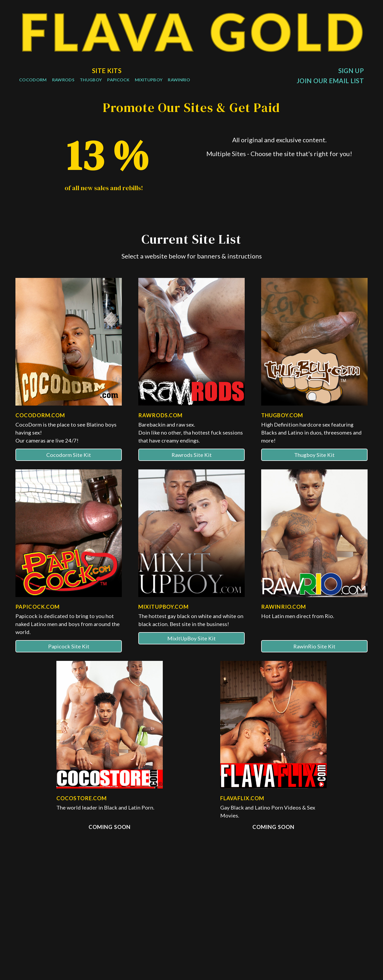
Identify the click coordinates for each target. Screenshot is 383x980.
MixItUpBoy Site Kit (191, 652)
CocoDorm (33, 80)
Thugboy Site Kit (314, 469)
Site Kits (107, 71)
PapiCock (118, 80)
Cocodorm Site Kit (69, 469)
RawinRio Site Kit (314, 660)
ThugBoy (91, 80)
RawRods (63, 80)
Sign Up (351, 71)
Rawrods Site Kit (192, 469)
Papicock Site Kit (69, 660)
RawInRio (179, 80)
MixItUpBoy (149, 80)
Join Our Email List (330, 81)
